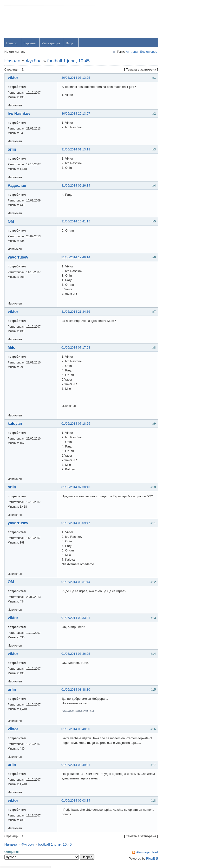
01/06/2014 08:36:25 (76, 654)
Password (164, 34)
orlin (12, 150)
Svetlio (176, 198)
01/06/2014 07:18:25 (76, 424)
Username (164, 22)
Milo (12, 348)
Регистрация (51, 44)
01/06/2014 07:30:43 (76, 488)
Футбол (34, 61)
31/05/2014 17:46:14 (76, 258)
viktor (13, 78)
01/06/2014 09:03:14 (76, 801)
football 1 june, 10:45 (69, 61)
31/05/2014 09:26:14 (76, 186)
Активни (121, 52)
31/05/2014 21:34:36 (76, 312)
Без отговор (138, 52)
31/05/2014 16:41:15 (76, 222)
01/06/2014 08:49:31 (76, 766)
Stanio (176, 211)
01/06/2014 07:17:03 (76, 348)
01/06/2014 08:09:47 (76, 523)
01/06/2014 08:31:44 (76, 582)
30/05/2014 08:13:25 (76, 78)
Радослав (17, 186)
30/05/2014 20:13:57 (76, 114)
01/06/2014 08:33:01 (76, 618)
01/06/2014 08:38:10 (76, 690)
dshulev (177, 145)
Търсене (30, 44)
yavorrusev (18, 258)
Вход (70, 44)
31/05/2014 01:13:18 (76, 150)
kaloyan (15, 424)
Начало (12, 44)
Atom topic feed (137, 853)
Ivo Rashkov (20, 114)
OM (11, 222)
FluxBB (141, 859)
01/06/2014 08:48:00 (76, 729)
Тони (175, 132)
